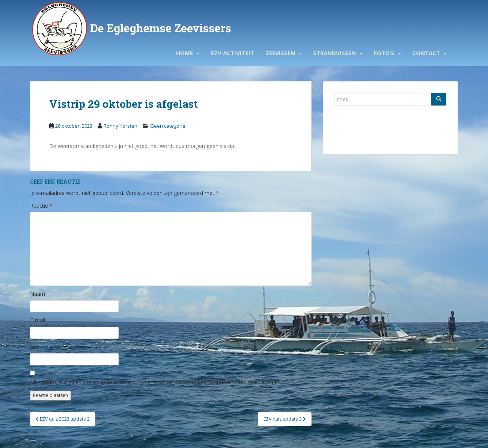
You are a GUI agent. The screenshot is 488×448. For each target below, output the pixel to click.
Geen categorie (168, 126)
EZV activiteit (233, 53)
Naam (38, 294)
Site (35, 347)
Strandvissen (334, 53)
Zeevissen (280, 53)
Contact (426, 53)
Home (185, 53)
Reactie (41, 206)
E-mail (38, 320)
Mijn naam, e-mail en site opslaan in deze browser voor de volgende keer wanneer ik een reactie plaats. (156, 382)
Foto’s (384, 53)
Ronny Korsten (120, 126)
